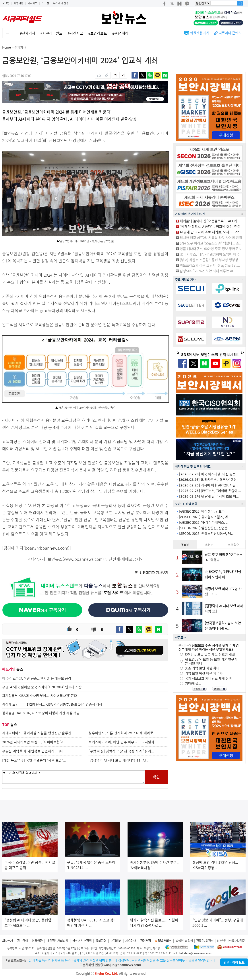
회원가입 (19, 3)
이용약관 (37, 941)
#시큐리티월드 (51, 33)
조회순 (185, 545)
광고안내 (22, 941)
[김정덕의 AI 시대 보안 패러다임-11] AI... (119, 760)
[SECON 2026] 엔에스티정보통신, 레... (206, 533)
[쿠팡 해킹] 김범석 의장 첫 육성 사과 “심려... (121, 751)
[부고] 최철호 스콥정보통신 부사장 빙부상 (209, 260)
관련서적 (145, 941)
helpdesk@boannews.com (195, 953)
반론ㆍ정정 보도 (234, 962)
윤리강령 (101, 941)
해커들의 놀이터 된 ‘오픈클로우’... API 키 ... (210, 221)
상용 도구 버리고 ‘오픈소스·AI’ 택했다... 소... (211, 243)
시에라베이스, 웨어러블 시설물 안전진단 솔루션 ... (39, 733)
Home (7, 47)
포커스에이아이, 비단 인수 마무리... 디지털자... (123, 742)
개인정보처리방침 (57, 941)
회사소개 (8, 941)
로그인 (6, 3)
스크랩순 (233, 545)
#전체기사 (28, 33)
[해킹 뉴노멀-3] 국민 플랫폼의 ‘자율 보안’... (34, 760)
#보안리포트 (98, 33)
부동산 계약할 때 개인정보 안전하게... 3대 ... (35, 751)
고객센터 (116, 941)
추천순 (209, 545)
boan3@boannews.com (46, 548)
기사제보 (33, 3)
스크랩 (45, 3)
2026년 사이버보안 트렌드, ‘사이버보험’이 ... (35, 742)
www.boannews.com (83, 559)
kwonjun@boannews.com (121, 965)
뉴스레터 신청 (61, 3)
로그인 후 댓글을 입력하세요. (74, 777)
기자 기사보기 (151, 573)
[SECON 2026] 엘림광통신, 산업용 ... (205, 528)
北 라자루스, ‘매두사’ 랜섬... (209, 480)
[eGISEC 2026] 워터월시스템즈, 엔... (205, 517)
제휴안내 (131, 941)
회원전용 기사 (200, 33)
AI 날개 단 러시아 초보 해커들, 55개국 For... (211, 232)
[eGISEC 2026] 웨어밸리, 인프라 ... (204, 511)
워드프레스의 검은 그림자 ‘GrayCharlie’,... (210, 265)
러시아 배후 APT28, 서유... (209, 485)
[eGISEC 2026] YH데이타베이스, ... (204, 522)
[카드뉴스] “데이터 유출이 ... (210, 491)
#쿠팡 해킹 (120, 33)
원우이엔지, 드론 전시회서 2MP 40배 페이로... (122, 733)
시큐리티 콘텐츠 (230, 33)
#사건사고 (75, 33)
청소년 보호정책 (82, 941)
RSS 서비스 (165, 941)
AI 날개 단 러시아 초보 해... (209, 496)
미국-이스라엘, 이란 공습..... (210, 474)
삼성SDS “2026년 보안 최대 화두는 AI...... (209, 271)
